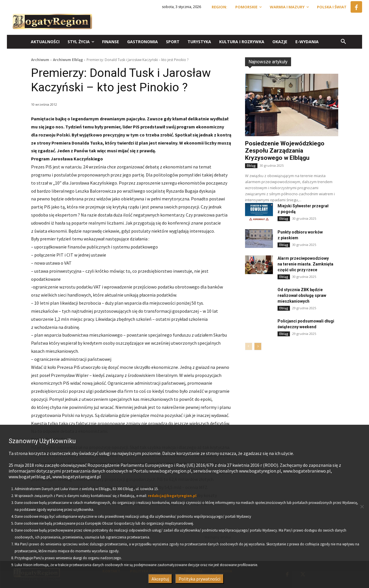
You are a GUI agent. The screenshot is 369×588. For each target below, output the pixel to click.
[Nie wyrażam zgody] (362, 507)
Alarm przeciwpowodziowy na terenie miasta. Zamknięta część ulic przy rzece (305, 264)
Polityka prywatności (199, 579)
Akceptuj (160, 579)
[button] (343, 42)
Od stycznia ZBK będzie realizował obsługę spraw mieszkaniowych (302, 295)
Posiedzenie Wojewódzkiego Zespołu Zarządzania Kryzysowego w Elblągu (285, 151)
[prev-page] (249, 346)
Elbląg (251, 166)
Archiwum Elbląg (68, 60)
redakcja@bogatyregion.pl (172, 496)
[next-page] (258, 346)
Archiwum (40, 60)
